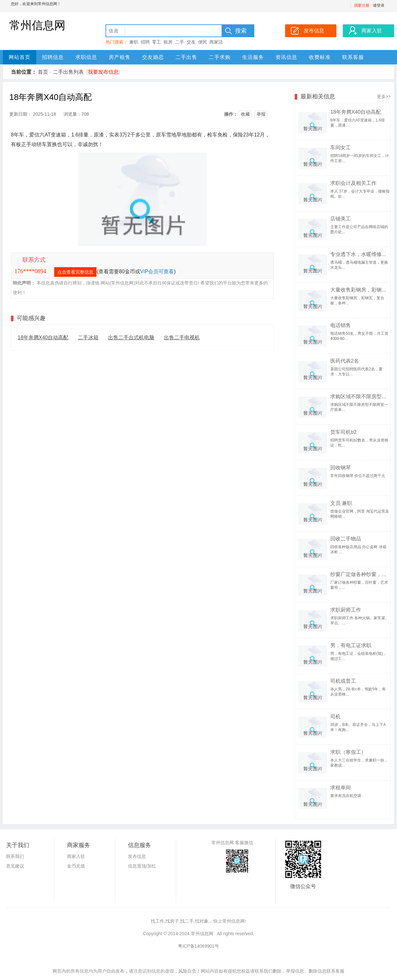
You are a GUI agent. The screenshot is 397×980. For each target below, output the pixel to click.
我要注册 (362, 5)
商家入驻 (76, 856)
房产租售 (120, 57)
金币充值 (76, 866)
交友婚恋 (153, 57)
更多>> (384, 96)
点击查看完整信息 (75, 272)
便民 (203, 42)
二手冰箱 (88, 338)
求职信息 (86, 57)
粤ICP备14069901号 (198, 946)
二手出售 (186, 57)
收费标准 (320, 57)
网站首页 (20, 57)
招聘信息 (53, 57)
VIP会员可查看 (157, 272)
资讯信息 (286, 57)
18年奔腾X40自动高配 (43, 338)
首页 (43, 72)
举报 (261, 114)
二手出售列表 (68, 72)
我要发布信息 (103, 72)
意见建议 (15, 866)
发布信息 (137, 856)
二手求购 (220, 57)
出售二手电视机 (182, 338)
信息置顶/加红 (142, 866)
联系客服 (353, 57)
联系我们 (15, 856)
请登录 (379, 5)
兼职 (134, 42)
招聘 (145, 42)
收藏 (245, 114)
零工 (156, 42)
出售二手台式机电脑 (131, 338)
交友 (191, 42)
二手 (180, 42)
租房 (168, 42)
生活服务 (253, 57)
